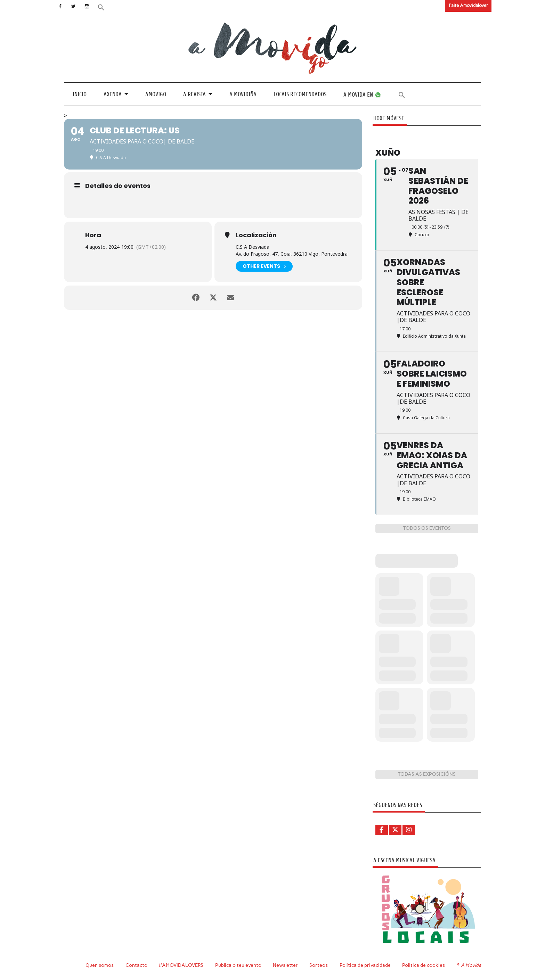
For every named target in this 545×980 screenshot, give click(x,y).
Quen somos (100, 965)
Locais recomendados (300, 94)
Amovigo (156, 94)
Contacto (136, 965)
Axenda (113, 94)
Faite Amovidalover (468, 5)
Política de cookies (424, 965)
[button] (101, 7)
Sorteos (319, 965)
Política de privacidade (365, 965)
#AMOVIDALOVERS (181, 965)
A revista (194, 94)
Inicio (80, 94)
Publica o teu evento (238, 965)
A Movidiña (243, 94)
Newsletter (285, 965)
